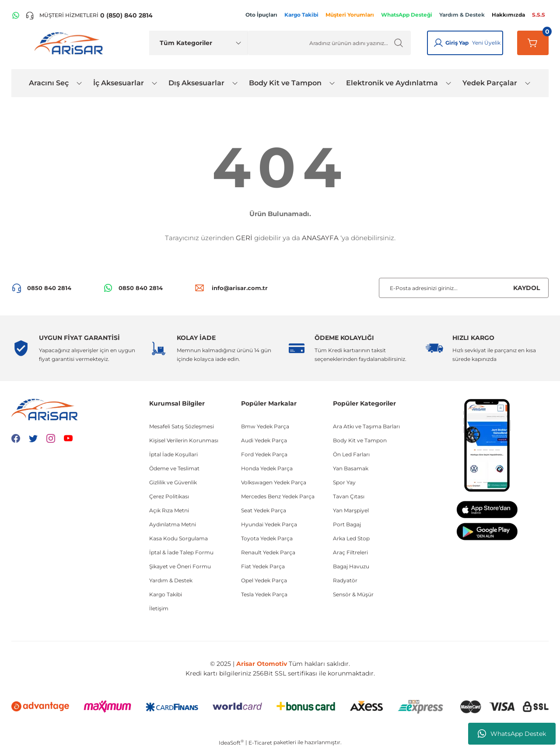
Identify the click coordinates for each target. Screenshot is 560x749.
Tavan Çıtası (349, 496)
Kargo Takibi (166, 594)
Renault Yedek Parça (268, 552)
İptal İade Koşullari (173, 454)
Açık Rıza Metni (169, 510)
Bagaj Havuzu (351, 566)
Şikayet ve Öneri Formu (180, 566)
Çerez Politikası (169, 496)
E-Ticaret (260, 743)
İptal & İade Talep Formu (181, 552)
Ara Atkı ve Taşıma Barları (366, 426)
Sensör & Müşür (353, 594)
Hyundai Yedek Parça (269, 524)
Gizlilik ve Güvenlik (173, 482)
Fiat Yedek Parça (263, 566)
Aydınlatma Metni (173, 524)
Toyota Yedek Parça (267, 538)
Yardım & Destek (171, 580)
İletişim (159, 608)
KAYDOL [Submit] (527, 288)
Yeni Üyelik (486, 43)
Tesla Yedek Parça (264, 594)
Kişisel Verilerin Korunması (184, 440)
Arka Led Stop (351, 538)
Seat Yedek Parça (264, 510)
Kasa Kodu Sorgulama (178, 538)
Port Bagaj (347, 524)
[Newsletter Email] (464, 288)
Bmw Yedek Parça (265, 426)
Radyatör (345, 580)
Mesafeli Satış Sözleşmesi (182, 426)
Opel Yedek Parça (264, 580)
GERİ (244, 238)
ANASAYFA (320, 238)
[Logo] (70, 43)
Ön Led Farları (351, 454)
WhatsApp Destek (512, 734)
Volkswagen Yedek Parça (274, 482)
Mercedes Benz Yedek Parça (278, 496)
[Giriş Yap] (438, 43)
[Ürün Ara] (329, 43)
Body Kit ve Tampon (360, 440)
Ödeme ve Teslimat (174, 468)
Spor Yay (344, 482)
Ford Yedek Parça (264, 454)
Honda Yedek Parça (267, 468)
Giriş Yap (457, 43)
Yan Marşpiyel (351, 510)
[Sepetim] (533, 43)
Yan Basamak (351, 468)
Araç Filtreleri (350, 552)
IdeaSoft (231, 742)
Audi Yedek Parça (264, 440)
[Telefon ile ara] (89, 15)
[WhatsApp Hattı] (16, 15)
